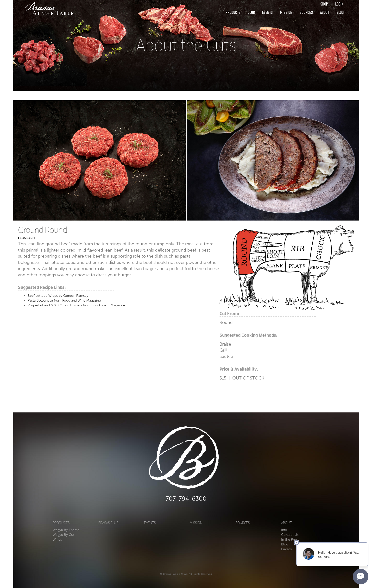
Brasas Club (108, 523)
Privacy (287, 549)
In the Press (290, 540)
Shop (324, 4)
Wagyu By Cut (63, 535)
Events (267, 13)
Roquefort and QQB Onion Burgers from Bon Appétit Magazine (76, 305)
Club (251, 13)
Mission (286, 13)
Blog (340, 13)
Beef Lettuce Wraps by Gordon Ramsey (58, 296)
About (325, 13)
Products (233, 13)
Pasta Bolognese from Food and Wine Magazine (64, 300)
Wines (57, 540)
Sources (306, 13)
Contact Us (290, 535)
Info (284, 530)
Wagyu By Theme (66, 530)
